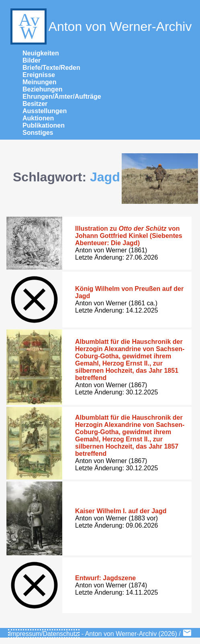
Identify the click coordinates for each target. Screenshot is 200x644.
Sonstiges (38, 133)
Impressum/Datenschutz (44, 634)
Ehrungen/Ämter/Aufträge (62, 96)
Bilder (32, 60)
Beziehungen (43, 89)
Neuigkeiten (41, 53)
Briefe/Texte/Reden (51, 68)
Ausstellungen (45, 111)
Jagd (105, 177)
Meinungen (39, 82)
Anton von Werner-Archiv (100, 26)
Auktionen (38, 118)
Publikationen (44, 125)
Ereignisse (39, 75)
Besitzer (35, 104)
